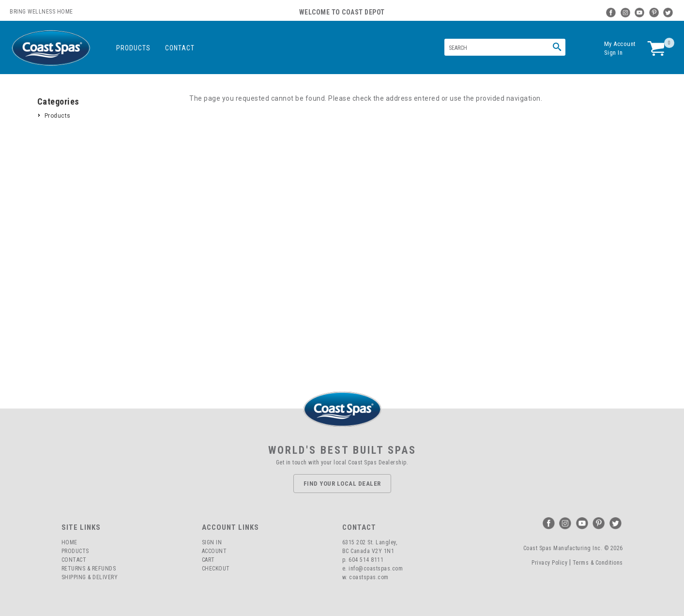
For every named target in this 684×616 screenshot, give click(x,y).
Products (133, 48)
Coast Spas (51, 48)
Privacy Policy (549, 563)
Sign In (614, 53)
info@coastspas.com (376, 569)
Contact (180, 48)
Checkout (216, 569)
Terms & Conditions (598, 563)
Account (214, 551)
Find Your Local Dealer (342, 484)
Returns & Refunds (89, 569)
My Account (620, 44)
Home (69, 542)
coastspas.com (369, 577)
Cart (208, 560)
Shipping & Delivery (90, 577)
